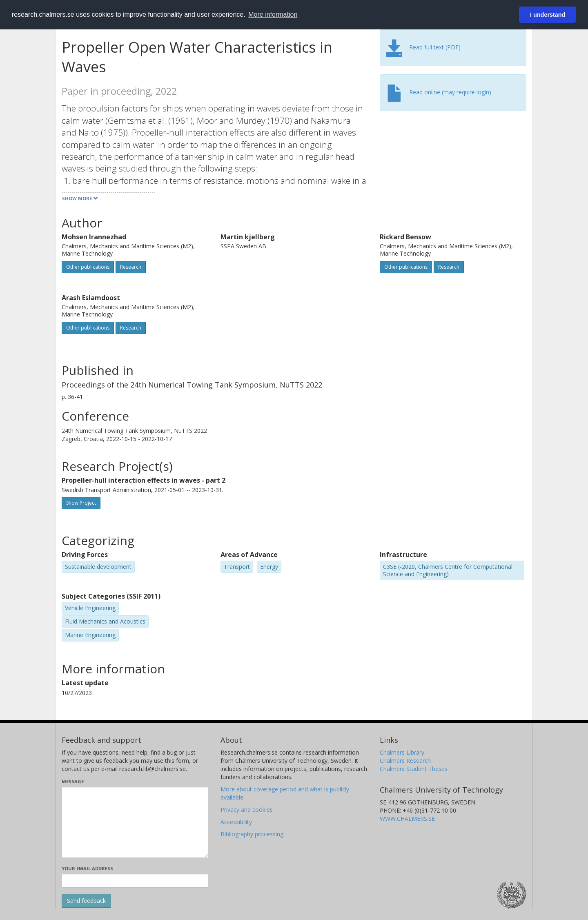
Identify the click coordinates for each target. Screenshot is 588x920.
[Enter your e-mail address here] (135, 881)
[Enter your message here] (135, 822)
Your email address (87, 868)
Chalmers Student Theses (414, 769)
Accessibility (236, 822)
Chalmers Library (402, 752)
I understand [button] (548, 15)
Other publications (88, 267)
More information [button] (273, 14)
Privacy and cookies (247, 810)
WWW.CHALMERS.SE (407, 819)
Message (73, 781)
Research (131, 267)
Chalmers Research (405, 761)
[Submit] (86, 901)
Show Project (81, 503)
